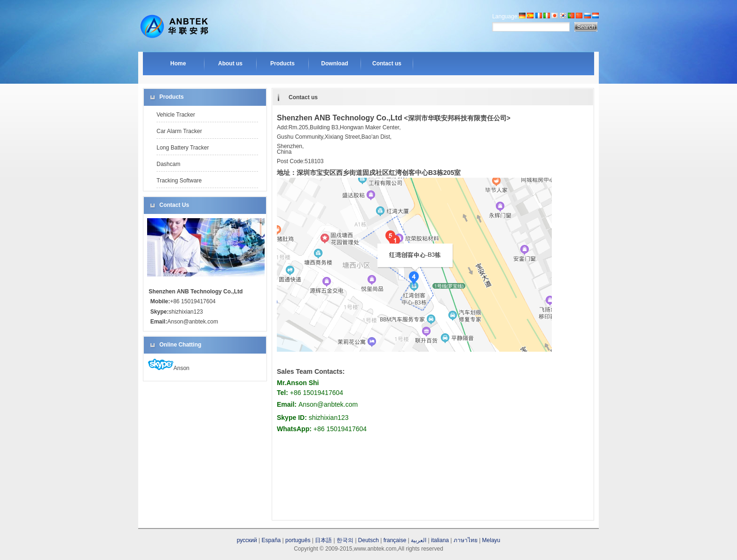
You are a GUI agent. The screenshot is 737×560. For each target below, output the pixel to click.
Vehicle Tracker (176, 115)
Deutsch (368, 540)
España (271, 540)
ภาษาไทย (466, 540)
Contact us (387, 63)
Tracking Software (179, 181)
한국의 (345, 540)
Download (334, 63)
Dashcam (169, 164)
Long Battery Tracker (183, 148)
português (298, 540)
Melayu (491, 540)
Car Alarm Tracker (179, 131)
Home (178, 63)
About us (230, 63)
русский (247, 540)
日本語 (323, 540)
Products (282, 63)
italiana (440, 540)
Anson (169, 368)
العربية (419, 540)
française (395, 540)
